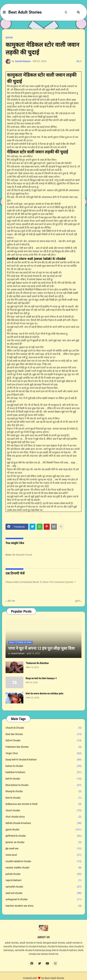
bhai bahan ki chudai (43, 785)
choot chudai (43, 811)
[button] (4, 12)
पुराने (77, 601)
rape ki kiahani (43, 880)
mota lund (43, 855)
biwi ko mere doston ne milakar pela (44, 693)
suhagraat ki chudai (43, 899)
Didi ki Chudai (43, 741)
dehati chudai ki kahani (43, 823)
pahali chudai (43, 874)
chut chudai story (43, 817)
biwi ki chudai (43, 798)
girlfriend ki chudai (43, 836)
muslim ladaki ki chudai (43, 861)
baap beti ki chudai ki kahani (43, 760)
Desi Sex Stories (43, 734)
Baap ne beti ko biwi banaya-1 (41, 678)
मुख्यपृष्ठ (9, 37)
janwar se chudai (43, 842)
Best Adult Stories (25, 12)
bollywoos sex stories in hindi (43, 804)
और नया (11, 601)
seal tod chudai (43, 893)
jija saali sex (43, 849)
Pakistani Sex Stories (43, 747)
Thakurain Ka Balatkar (37, 663)
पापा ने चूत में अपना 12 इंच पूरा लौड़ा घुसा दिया (41, 648)
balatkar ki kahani (43, 772)
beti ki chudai (43, 779)
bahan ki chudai (43, 766)
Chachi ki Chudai (43, 728)
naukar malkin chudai (43, 868)
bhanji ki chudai (43, 791)
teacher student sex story (43, 906)
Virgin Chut (43, 753)
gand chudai (43, 830)
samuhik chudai (43, 887)
